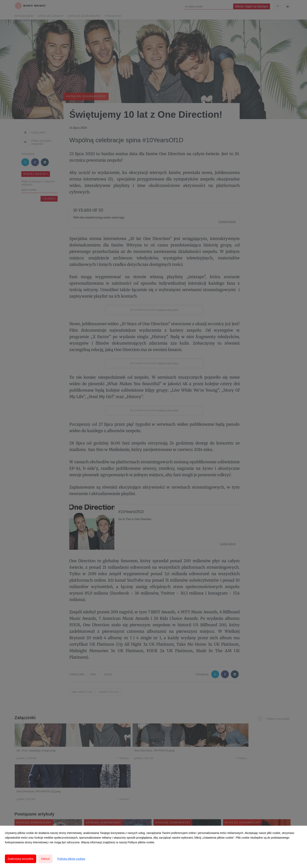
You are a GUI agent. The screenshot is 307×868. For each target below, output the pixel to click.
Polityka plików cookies (71, 859)
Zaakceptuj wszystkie (21, 859)
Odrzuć (45, 859)
